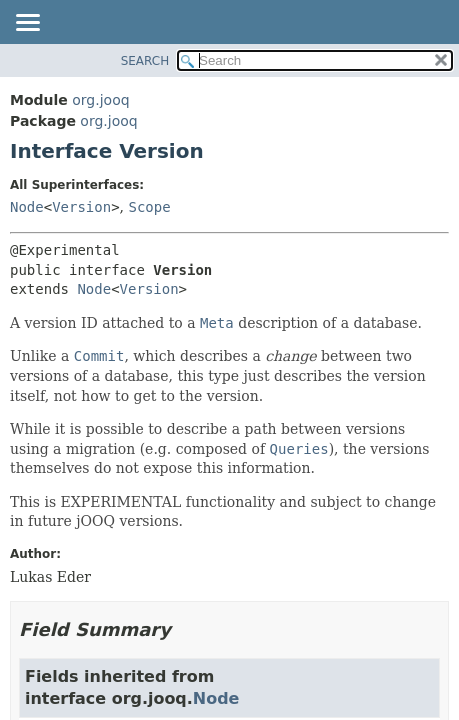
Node (27, 207)
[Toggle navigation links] (27, 24)
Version (81, 207)
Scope (150, 207)
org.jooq (100, 100)
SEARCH (145, 61)
